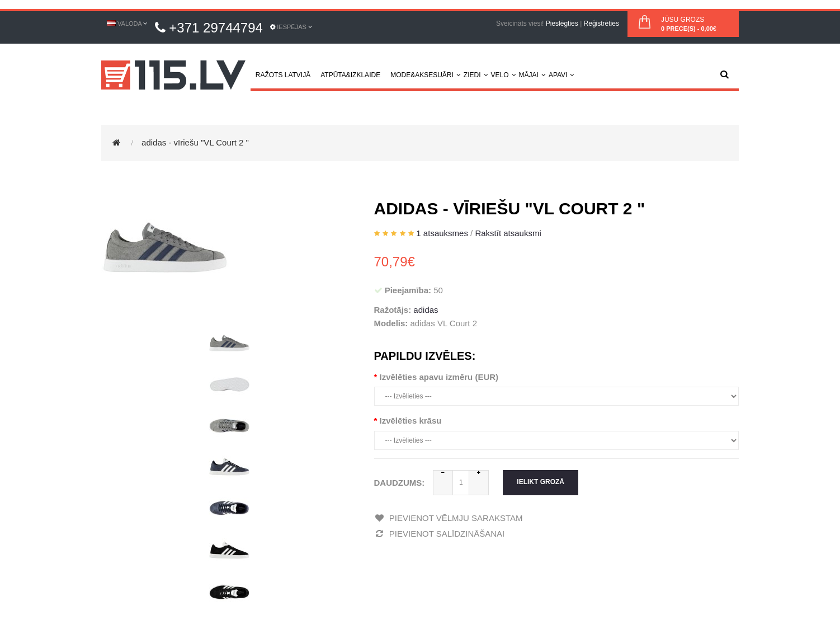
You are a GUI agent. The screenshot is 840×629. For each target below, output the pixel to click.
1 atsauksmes (442, 233)
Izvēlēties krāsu (411, 421)
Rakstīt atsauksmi (508, 233)
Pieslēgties (562, 24)
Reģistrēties (601, 24)
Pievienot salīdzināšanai (440, 534)
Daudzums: (400, 483)
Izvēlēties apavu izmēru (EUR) (439, 377)
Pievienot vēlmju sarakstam (449, 518)
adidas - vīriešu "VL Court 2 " (195, 142)
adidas (426, 310)
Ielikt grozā (541, 482)
